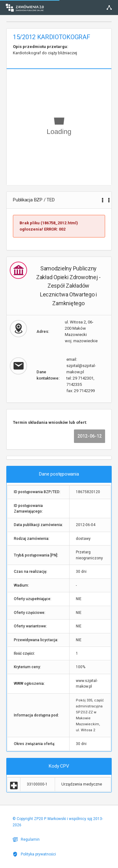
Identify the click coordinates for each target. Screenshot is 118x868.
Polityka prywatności (34, 854)
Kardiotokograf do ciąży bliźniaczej (45, 50)
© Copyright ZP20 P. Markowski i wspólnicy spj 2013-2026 (58, 822)
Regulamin (26, 839)
